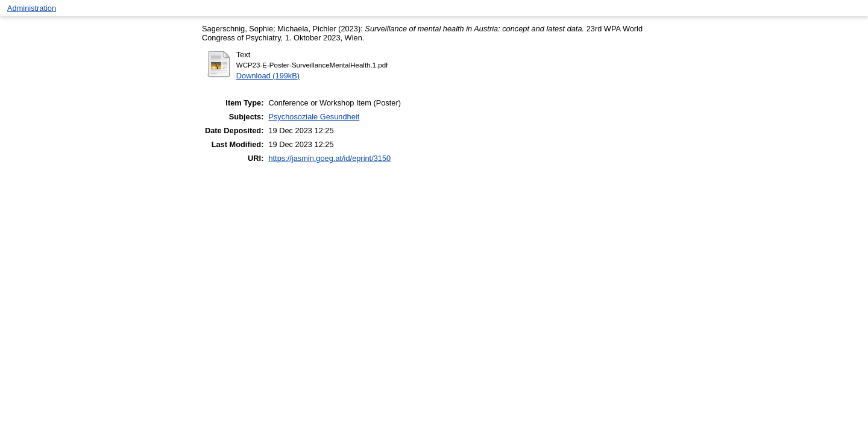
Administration (32, 8)
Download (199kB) (268, 76)
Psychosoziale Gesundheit (314, 117)
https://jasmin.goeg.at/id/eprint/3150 (329, 158)
